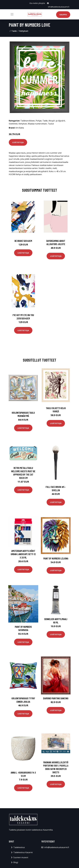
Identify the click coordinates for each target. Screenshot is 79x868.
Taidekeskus (19, 847)
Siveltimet (13, 124)
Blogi (16, 862)
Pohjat (39, 121)
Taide (14, 31)
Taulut (51, 124)
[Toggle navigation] (12, 14)
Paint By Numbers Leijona (56, 558)
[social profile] (48, 3)
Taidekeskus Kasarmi (23, 852)
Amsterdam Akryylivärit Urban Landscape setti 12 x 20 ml (23, 554)
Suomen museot (21, 857)
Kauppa (63, 15)
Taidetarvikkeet (28, 121)
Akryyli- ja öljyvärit (57, 121)
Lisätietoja (18, 142)
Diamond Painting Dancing (56, 698)
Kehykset (24, 31)
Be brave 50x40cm (23, 241)
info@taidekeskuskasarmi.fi (59, 7)
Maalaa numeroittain (37, 124)
